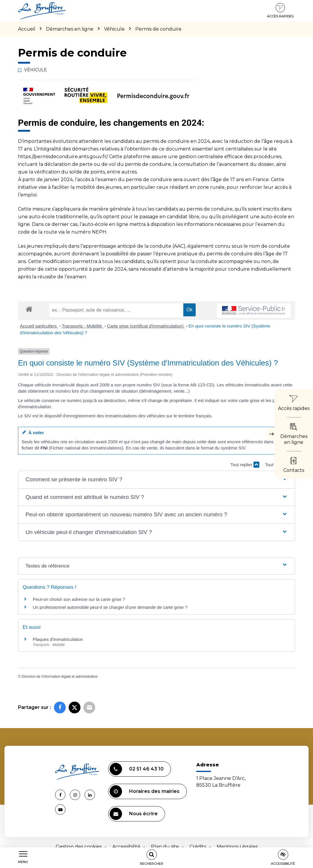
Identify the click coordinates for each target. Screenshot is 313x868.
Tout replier (245, 465)
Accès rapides (280, 11)
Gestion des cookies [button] (79, 847)
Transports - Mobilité (83, 326)
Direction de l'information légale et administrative (60, 677)
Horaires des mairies (145, 791)
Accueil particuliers (39, 326)
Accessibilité (126, 847)
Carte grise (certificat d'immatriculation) (146, 326)
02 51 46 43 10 (137, 769)
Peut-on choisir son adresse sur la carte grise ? (79, 599)
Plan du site (165, 847)
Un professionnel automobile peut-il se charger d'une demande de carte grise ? (110, 607)
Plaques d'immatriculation (58, 639)
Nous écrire (134, 814)
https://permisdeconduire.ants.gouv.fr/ (62, 157)
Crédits (198, 847)
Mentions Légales (237, 847)
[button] (156, 480)
